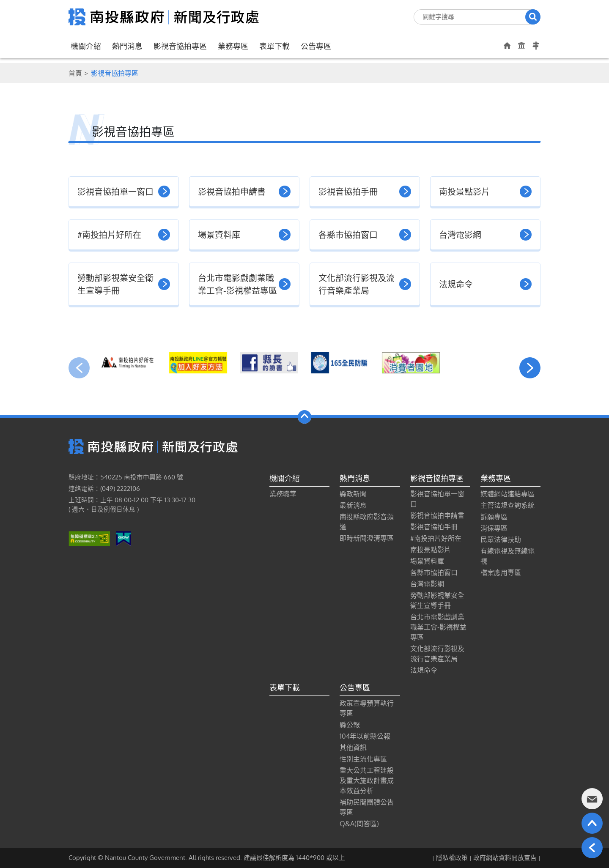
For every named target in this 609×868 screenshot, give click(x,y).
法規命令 (424, 670)
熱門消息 (127, 46)
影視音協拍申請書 (437, 515)
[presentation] (79, 368)
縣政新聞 (353, 494)
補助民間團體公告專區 (367, 807)
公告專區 (316, 46)
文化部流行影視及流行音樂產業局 (437, 654)
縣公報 (350, 725)
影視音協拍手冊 (434, 527)
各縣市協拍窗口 (434, 572)
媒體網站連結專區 (507, 494)
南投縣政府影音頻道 (367, 522)
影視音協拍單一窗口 (437, 499)
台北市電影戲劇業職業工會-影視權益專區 (438, 627)
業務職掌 (283, 494)
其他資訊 (353, 748)
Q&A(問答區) (359, 824)
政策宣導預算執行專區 (367, 708)
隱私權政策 (452, 858)
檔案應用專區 (501, 572)
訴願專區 (494, 517)
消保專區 (494, 528)
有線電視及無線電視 (507, 556)
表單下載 (274, 46)
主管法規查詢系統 (507, 505)
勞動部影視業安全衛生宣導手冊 (437, 600)
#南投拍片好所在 (436, 538)
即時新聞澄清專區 (367, 538)
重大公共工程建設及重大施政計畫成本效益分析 (367, 780)
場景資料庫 (427, 561)
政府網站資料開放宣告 (505, 858)
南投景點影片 (431, 550)
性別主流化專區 (363, 759)
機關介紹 (86, 46)
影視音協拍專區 (180, 46)
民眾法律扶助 (501, 539)
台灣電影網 (427, 584)
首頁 (75, 73)
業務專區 (233, 46)
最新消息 (353, 505)
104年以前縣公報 (365, 736)
